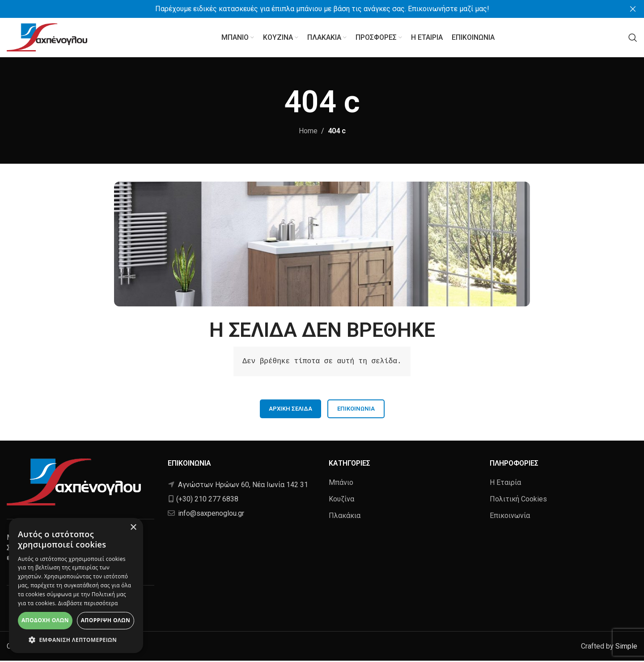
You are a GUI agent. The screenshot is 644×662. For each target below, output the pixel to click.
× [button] (133, 528)
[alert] (76, 586)
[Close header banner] (633, 9)
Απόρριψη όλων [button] (106, 620)
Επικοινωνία (356, 410)
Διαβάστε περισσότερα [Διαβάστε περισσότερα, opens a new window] (88, 603)
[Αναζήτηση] (633, 38)
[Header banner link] (309, 9)
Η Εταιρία (505, 483)
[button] (76, 640)
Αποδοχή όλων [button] (45, 620)
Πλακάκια (345, 517)
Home (308, 132)
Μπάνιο (341, 483)
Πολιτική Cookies (518, 500)
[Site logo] (47, 37)
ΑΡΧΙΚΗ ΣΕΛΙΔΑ (290, 410)
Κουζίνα (341, 500)
